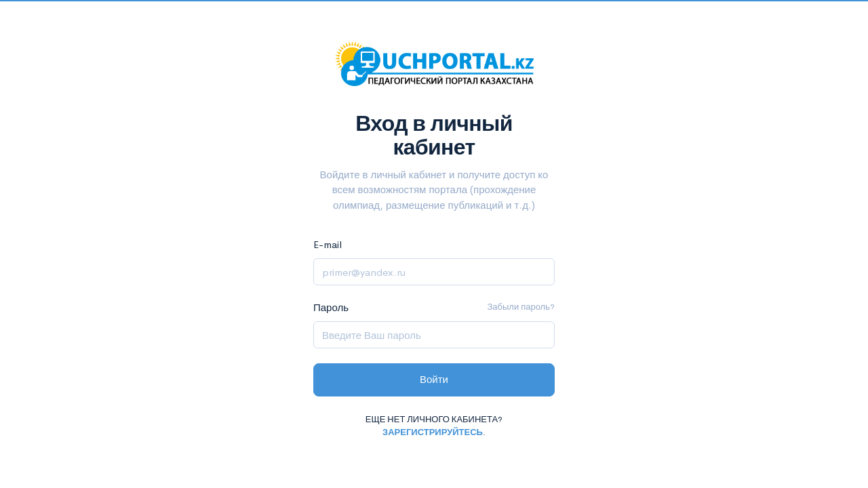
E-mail (328, 244)
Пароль (331, 307)
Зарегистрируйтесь (433, 432)
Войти (434, 379)
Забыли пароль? (521, 307)
